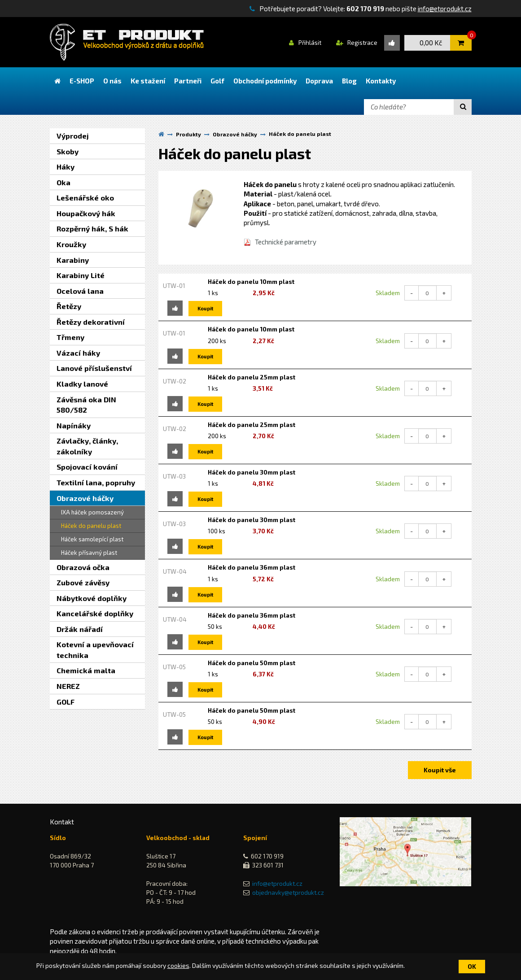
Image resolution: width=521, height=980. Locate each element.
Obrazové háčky (85, 498)
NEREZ (68, 686)
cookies (178, 965)
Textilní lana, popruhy (96, 482)
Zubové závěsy (83, 582)
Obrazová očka (83, 567)
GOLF (66, 702)
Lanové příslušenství (94, 368)
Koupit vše (440, 770)
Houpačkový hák (86, 213)
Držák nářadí (80, 629)
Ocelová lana (80, 291)
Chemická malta (86, 670)
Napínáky (74, 425)
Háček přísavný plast (89, 553)
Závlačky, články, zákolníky (87, 446)
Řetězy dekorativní (91, 322)
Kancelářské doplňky (95, 613)
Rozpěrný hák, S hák (92, 229)
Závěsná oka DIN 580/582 (86, 405)
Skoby (68, 151)
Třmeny (70, 337)
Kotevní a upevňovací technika (95, 650)
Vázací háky (78, 353)
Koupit (205, 308)
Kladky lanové (82, 384)
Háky (66, 167)
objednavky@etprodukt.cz (288, 893)
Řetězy (69, 306)
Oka (63, 182)
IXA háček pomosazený (92, 512)
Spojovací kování (87, 467)
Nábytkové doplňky (92, 598)
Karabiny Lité (81, 275)
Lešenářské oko (85, 198)
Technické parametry (286, 242)
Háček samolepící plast (92, 539)
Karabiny (73, 260)
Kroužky (71, 244)
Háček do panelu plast (91, 526)
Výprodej (73, 136)
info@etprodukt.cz (445, 9)
